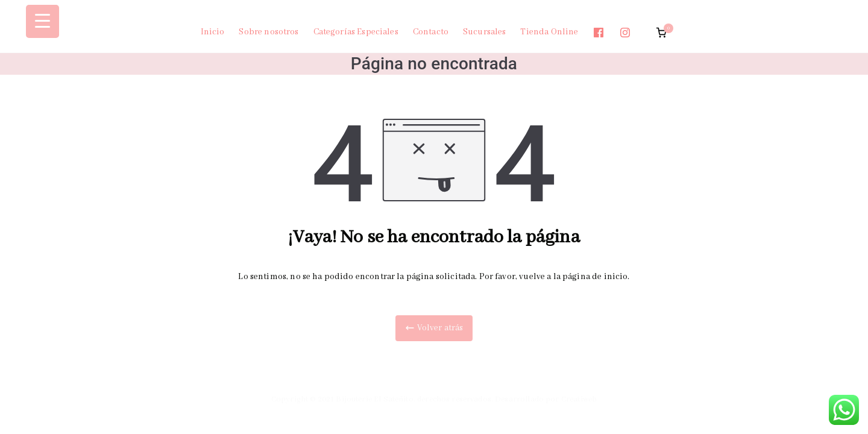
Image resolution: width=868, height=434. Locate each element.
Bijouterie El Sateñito (374, 399)
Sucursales (485, 32)
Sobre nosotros (269, 32)
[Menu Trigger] (42, 21)
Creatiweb (579, 399)
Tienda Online (549, 32)
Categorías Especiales (356, 32)
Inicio (213, 32)
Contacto (431, 32)
